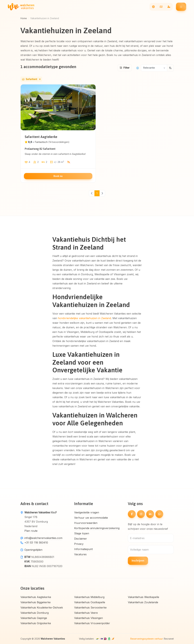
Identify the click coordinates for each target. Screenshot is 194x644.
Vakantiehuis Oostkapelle (90, 602)
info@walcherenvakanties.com (43, 538)
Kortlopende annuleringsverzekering (97, 528)
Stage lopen (82, 533)
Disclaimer (81, 539)
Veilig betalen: (87, 639)
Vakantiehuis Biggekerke (36, 602)
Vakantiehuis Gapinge (34, 618)
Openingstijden (33, 550)
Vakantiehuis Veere (86, 613)
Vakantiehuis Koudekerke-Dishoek (42, 608)
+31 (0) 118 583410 (36, 543)
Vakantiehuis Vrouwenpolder (92, 623)
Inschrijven (138, 561)
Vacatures (80, 554)
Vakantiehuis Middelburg (89, 597)
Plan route (31, 531)
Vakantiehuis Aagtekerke (36, 597)
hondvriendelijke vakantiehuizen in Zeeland (84, 318)
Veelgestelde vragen (87, 512)
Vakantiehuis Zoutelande (143, 602)
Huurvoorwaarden (86, 523)
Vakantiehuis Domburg (35, 613)
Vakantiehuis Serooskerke (90, 608)
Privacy (79, 544)
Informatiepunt (83, 549)
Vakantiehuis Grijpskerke (36, 623)
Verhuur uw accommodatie (91, 518)
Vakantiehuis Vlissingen (88, 618)
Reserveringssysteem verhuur (147, 639)
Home (24, 18)
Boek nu (58, 176)
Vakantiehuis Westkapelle (143, 597)
